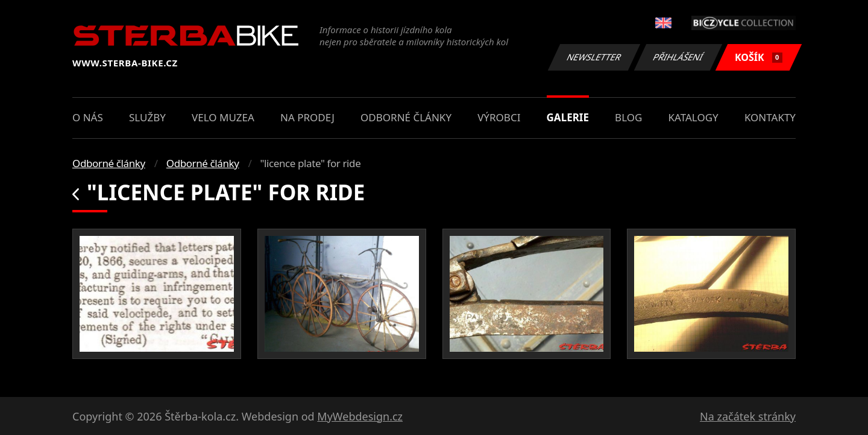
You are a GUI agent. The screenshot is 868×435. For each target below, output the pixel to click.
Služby (147, 117)
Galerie (568, 117)
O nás (88, 117)
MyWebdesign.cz (360, 416)
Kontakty (770, 117)
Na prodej (307, 117)
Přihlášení (678, 57)
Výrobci (499, 117)
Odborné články (406, 117)
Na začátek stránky (748, 416)
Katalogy (693, 117)
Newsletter (594, 57)
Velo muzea (223, 117)
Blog (628, 117)
